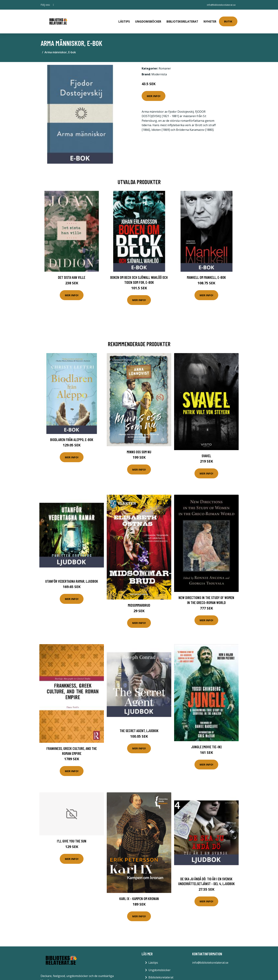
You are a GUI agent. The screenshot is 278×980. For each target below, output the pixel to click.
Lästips (124, 19)
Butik (228, 19)
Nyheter (210, 19)
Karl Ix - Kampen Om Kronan (139, 894)
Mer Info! (154, 91)
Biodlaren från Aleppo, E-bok (72, 434)
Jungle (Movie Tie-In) (206, 742)
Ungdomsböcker (148, 19)
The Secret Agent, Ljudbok (139, 726)
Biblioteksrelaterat (182, 19)
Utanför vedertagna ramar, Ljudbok (72, 576)
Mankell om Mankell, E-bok (206, 272)
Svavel (206, 451)
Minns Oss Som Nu (139, 447)
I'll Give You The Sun (72, 836)
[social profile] (53, 5)
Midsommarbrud (139, 600)
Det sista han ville (72, 272)
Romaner (165, 63)
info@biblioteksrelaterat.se (219, 5)
